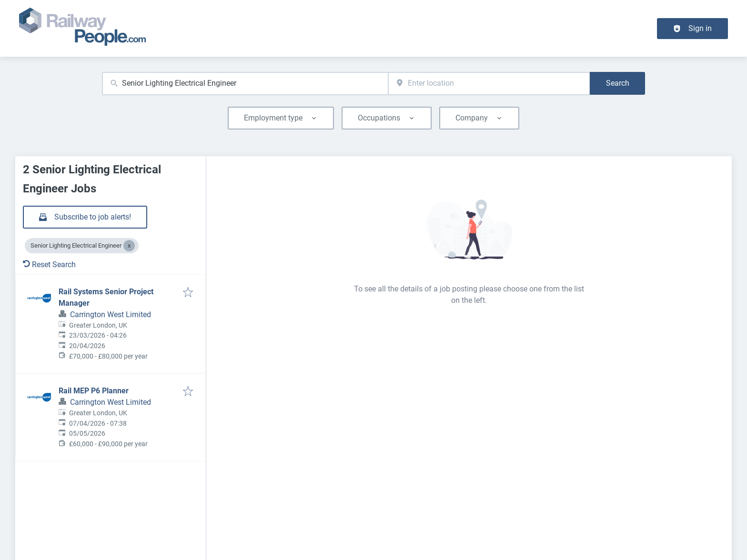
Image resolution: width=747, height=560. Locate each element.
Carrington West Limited (111, 315)
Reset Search (49, 265)
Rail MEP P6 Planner (94, 391)
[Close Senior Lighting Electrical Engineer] (129, 246)
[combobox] (245, 84)
